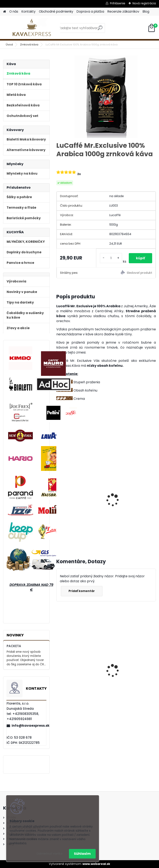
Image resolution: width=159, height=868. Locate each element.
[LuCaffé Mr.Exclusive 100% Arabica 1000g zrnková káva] (106, 97)
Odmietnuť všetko (49, 854)
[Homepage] (5, 12)
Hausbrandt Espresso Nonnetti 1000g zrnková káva (78, 671)
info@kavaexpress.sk (29, 726)
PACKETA (14, 646)
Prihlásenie (118, 3)
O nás (14, 11)
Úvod (9, 45)
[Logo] (32, 28)
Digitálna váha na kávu (130, 497)
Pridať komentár (83, 595)
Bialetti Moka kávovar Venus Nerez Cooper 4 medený (128, 671)
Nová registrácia (144, 3)
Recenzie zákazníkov (123, 11)
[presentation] (58, 498)
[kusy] (110, 258)
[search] (100, 29)
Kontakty (29, 11)
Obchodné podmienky (56, 11)
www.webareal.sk (96, 864)
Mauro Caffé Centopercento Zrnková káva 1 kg (78, 501)
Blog (146, 11)
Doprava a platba (90, 11)
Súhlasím (82, 854)
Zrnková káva (29, 45)
